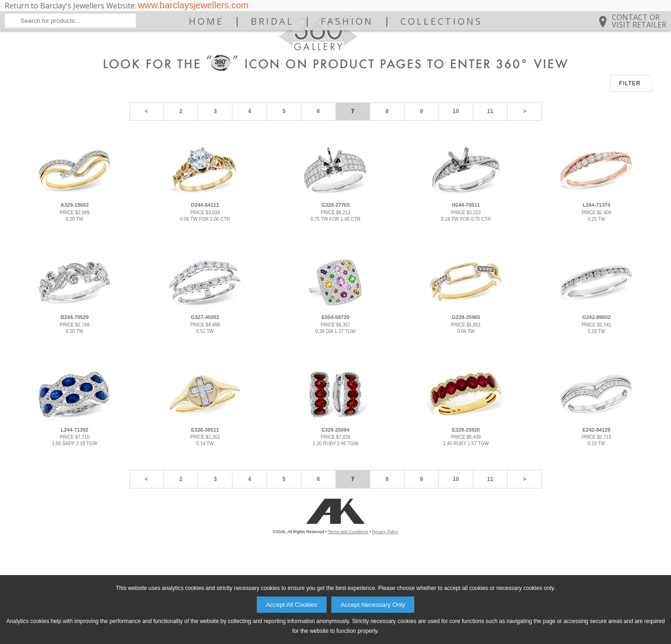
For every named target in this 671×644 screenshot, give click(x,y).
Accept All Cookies (292, 605)
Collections (441, 66)
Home (206, 66)
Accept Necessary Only (373, 605)
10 (456, 186)
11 (490, 186)
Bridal (272, 66)
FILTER (630, 158)
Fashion (347, 66)
